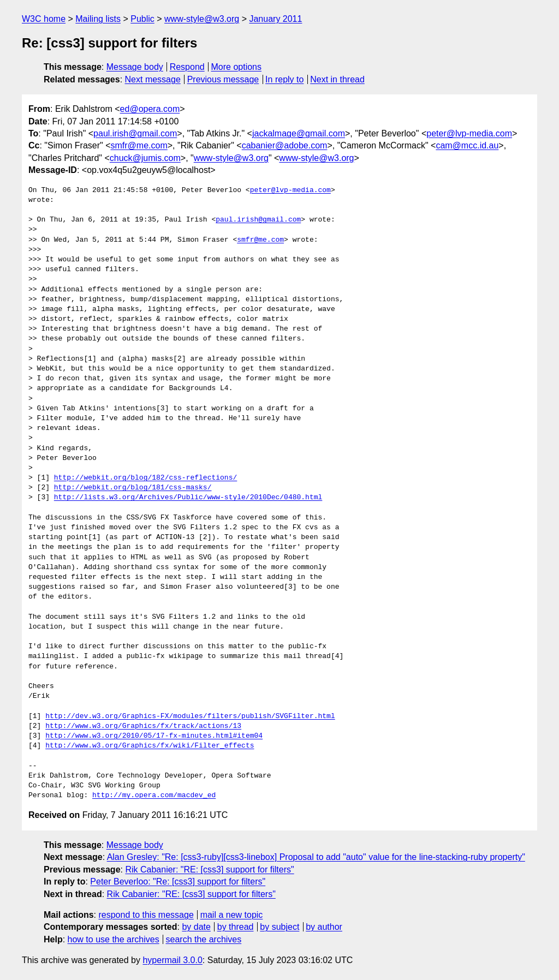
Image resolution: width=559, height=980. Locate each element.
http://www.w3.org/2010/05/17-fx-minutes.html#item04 (154, 736)
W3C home (44, 19)
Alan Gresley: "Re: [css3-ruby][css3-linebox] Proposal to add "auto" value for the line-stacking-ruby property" (316, 857)
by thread (236, 927)
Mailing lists (98, 19)
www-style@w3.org (202, 19)
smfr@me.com (139, 145)
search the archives (204, 939)
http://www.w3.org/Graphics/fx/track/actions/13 (143, 726)
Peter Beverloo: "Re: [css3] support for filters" (178, 882)
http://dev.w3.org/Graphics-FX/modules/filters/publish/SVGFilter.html (190, 716)
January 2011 (275, 19)
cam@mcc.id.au (467, 145)
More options (237, 67)
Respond (187, 67)
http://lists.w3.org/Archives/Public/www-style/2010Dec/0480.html (188, 498)
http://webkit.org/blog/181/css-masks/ (133, 488)
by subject (279, 927)
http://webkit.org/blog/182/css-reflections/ (145, 478)
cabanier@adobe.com (285, 145)
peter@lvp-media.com (469, 133)
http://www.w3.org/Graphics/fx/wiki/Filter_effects (150, 746)
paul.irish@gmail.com (135, 133)
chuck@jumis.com (145, 158)
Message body (135, 67)
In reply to (284, 79)
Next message (153, 79)
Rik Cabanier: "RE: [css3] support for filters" (209, 870)
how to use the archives (114, 939)
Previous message (223, 79)
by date (196, 927)
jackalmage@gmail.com (299, 133)
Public (142, 19)
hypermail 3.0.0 (172, 960)
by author (324, 927)
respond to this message (146, 915)
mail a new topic (232, 915)
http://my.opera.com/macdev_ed (154, 796)
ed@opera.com (150, 109)
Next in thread (337, 79)
